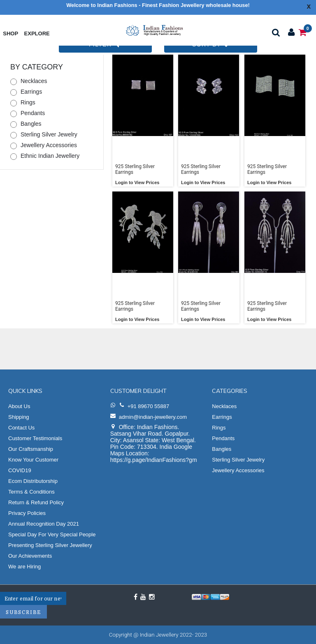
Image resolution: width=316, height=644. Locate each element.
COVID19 (20, 470)
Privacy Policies (27, 513)
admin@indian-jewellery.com (153, 417)
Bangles (31, 124)
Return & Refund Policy (36, 502)
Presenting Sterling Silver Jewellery (50, 545)
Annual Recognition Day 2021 (44, 524)
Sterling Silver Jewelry (49, 134)
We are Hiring (24, 567)
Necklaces (34, 81)
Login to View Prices (137, 182)
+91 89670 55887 (149, 406)
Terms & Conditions (31, 492)
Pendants (33, 113)
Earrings (31, 92)
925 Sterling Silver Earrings (135, 169)
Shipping (19, 417)
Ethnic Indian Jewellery (50, 156)
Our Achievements (30, 556)
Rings (28, 102)
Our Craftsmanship (31, 449)
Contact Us (21, 428)
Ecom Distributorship (33, 481)
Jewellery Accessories (49, 145)
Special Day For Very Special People (52, 534)
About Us (19, 406)
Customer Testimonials (35, 438)
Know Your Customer (33, 460)
